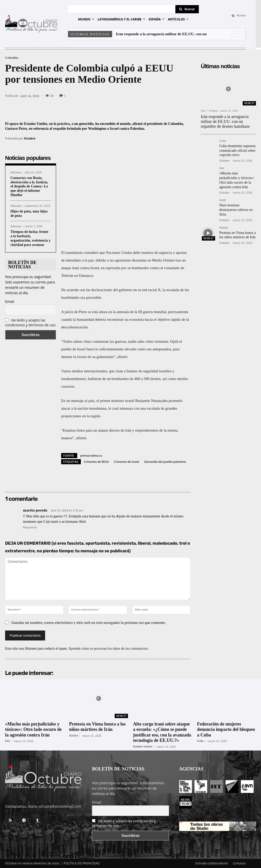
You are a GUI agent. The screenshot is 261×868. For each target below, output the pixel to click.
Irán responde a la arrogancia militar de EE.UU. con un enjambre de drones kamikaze (225, 121)
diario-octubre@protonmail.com (55, 806)
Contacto (239, 863)
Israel (223, 198)
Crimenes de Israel (126, 462)
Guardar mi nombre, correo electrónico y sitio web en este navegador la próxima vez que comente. (89, 622)
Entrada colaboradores (212, 863)
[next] (242, 34)
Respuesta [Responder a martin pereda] (30, 527)
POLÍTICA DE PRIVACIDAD (82, 863)
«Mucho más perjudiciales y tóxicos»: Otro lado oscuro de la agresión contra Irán (237, 179)
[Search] (187, 9)
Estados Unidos (143, 747)
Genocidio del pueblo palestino (165, 462)
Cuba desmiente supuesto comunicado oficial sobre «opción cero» (237, 150)
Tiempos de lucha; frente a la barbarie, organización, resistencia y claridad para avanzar (30, 238)
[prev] (234, 34)
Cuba (223, 141)
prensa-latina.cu (91, 455)
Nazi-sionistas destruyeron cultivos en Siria (236, 207)
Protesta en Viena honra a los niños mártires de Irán (237, 232)
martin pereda (35, 510)
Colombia (12, 58)
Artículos (16, 173)
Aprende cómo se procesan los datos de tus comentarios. (109, 649)
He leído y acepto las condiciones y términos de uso (30, 323)
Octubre (30, 138)
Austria (224, 225)
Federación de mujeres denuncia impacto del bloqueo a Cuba (226, 729)
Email (10, 301)
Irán (203, 111)
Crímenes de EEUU (96, 462)
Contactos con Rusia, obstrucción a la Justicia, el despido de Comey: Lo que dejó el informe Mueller (29, 186)
